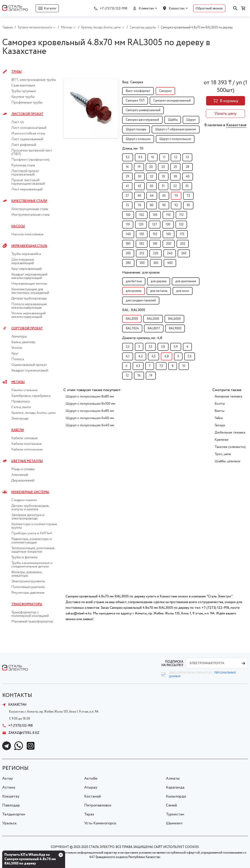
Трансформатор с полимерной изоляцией (30, 614)
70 (176, 196)
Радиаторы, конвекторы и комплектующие (31, 541)
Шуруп (191, 120)
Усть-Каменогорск (100, 823)
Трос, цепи (223, 454)
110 (168, 215)
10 (153, 157)
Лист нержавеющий (27, 189)
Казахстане (236, 125)
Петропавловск (98, 805)
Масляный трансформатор (32, 622)
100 (128, 215)
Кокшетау (11, 796)
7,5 (161, 366)
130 (168, 225)
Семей (171, 805)
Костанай (93, 796)
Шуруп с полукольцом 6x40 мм (90, 425)
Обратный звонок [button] (209, 8)
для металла (159, 291)
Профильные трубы (27, 103)
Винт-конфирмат (138, 91)
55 (187, 186)
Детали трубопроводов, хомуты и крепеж (30, 508)
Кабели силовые (24, 438)
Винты (220, 411)
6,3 (138, 366)
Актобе (91, 779)
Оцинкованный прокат (29, 365)
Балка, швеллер (23, 342)
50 (152, 186)
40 (188, 177)
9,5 (128, 157)
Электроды (20, 419)
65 (164, 196)
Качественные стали (29, 201)
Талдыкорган (14, 814)
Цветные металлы (27, 461)
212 (142, 253)
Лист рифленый (24, 145)
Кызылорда (176, 796)
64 (152, 196)
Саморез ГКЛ (135, 101)
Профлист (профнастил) (30, 160)
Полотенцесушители (28, 587)
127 (155, 225)
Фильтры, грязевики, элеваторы (27, 574)
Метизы (18, 382)
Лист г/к (18, 122)
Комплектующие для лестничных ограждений (30, 291)
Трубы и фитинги (24, 557)
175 (182, 234)
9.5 (140, 157)
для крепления (186, 281)
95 (188, 205)
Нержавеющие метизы (29, 284)
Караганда (175, 787)
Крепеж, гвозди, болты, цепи (33, 413)
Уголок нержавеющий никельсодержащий (29, 315)
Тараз (89, 814)
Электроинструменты (28, 581)
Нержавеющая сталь (29, 246)
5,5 (190, 356)
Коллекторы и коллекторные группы (34, 526)
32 (152, 177)
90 (164, 205)
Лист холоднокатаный (29, 128)
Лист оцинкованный (27, 139)
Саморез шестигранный (142, 120)
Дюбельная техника (230, 432)
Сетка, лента (21, 407)
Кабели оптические (27, 450)
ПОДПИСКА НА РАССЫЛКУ (172, 663)
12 (176, 157)
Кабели (18, 430)
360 (156, 263)
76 (139, 205)
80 (152, 205)
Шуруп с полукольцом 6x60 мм (90, 418)
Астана (9, 787)
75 (127, 205)
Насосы (18, 226)
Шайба (173, 120)
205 (128, 253)
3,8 (163, 347)
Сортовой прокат (27, 328)
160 (168, 234)
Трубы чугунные (24, 91)
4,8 (167, 356)
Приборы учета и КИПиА (32, 533)
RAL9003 (175, 328)
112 (181, 215)
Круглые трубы (23, 97)
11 (164, 157)
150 (142, 234)
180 (128, 244)
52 (175, 186)
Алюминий (20, 475)
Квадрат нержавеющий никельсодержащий (29, 276)
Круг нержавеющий (27, 269)
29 (127, 177)
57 (127, 196)
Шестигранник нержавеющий (23, 261)
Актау (8, 779)
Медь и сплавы (23, 469)
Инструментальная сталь (30, 215)
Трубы (16, 72)
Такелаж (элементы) (230, 447)
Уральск (9, 823)
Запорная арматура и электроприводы (28, 517)
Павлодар (11, 805)
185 (155, 244)
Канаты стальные (24, 390)
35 (163, 177)
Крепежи (221, 440)
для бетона (134, 281)
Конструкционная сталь (30, 209)
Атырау (91, 787)
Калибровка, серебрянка (31, 396)
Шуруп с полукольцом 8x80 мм (90, 396)
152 (155, 234)
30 (140, 177)
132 (181, 225)
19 (139, 167)
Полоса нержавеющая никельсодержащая (29, 306)
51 (163, 186)
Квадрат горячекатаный (30, 371)
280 (128, 263)
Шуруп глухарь (136, 129)
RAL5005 (153, 319)
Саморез (165, 91)
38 (175, 177)
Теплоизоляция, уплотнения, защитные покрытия (33, 550)
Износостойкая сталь (28, 134)
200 (169, 244)
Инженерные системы (30, 492)
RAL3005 (132, 319)
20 (151, 167)
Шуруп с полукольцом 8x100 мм (90, 404)
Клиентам (146, 8)
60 (139, 196)
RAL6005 (174, 319)
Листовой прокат (27, 114)
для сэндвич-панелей (141, 301)
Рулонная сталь (23, 165)
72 (188, 196)
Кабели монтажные (27, 444)
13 (187, 157)
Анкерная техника (228, 396)
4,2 (141, 356)
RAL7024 (132, 328)
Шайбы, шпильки (227, 461)
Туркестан (175, 814)
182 (142, 244)
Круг (15, 354)
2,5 (128, 347)
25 (175, 167)
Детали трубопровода (29, 299)
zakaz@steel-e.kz (21, 733)
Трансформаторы (27, 604)
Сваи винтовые (23, 86)
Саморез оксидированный (172, 101)
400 (170, 263)
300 (142, 263)
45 (139, 186)
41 (127, 186)
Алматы (173, 779)
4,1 (128, 356)
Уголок (17, 348)
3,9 (176, 347)
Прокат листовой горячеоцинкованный (28, 182)
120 (141, 225)
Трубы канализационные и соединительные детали (32, 565)
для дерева (159, 281)
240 (170, 253)
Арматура (19, 337)
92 (176, 205)
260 (184, 253)
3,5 (150, 347)
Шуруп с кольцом (138, 139)
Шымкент (174, 823)
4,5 (154, 356)
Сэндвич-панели (24, 500)
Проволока (21, 402)
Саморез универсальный (143, 110)
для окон (183, 291)
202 (183, 244)
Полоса (18, 359)
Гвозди (220, 425)
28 (187, 167)
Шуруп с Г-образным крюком (176, 129)
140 (128, 234)
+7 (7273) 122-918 (114, 8)
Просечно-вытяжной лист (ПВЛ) (32, 152)
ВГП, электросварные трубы (34, 80)
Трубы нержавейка (26, 254)
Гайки (219, 418)
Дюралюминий (23, 481)
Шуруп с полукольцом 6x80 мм (90, 411)
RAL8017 (154, 328)
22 (163, 167)
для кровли (134, 291)
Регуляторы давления (28, 593)
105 (155, 215)
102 (142, 215)
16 (127, 167)
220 (156, 253)
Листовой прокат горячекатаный (25, 173)
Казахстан (177, 8)
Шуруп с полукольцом (175, 139)
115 (128, 225)
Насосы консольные (27, 234)
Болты (220, 404)
